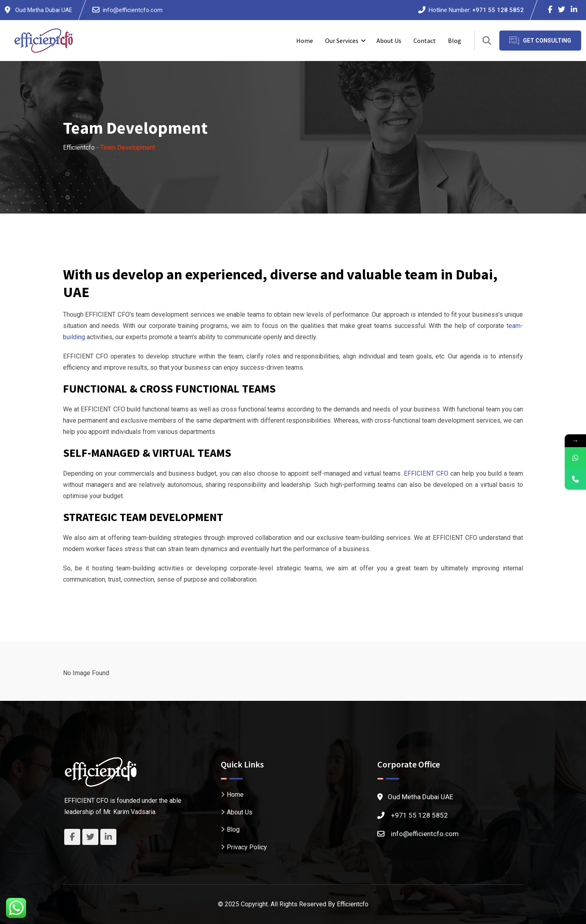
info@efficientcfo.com (133, 10)
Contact (425, 41)
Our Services (342, 41)
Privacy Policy (247, 847)
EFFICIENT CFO (426, 473)
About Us (389, 41)
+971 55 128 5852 (498, 10)
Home (305, 41)
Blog (455, 41)
